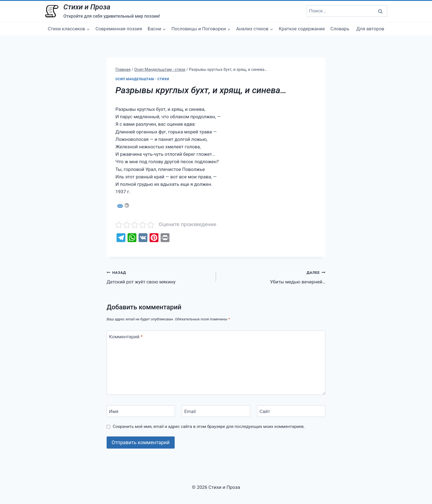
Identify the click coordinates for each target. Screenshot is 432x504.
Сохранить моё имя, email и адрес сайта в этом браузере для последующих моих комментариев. (209, 427)
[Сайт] (291, 411)
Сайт (265, 411)
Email (190, 411)
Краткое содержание (302, 29)
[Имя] (141, 411)
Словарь (340, 29)
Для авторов (370, 29)
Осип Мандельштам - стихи (142, 79)
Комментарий (126, 337)
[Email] (216, 411)
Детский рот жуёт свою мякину (159, 277)
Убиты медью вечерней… (273, 277)
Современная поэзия (119, 29)
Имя (114, 411)
